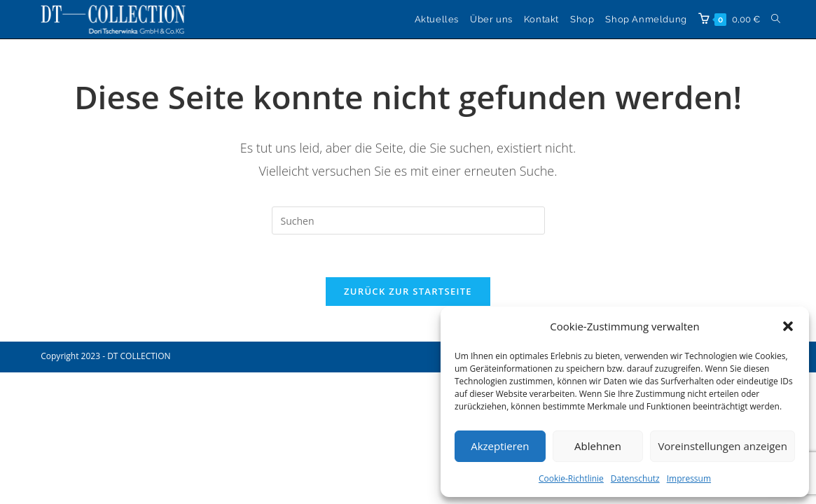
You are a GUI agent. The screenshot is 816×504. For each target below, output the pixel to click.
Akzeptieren (500, 446)
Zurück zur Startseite (408, 291)
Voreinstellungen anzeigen (722, 446)
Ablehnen (598, 446)
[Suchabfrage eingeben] (408, 220)
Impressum (689, 478)
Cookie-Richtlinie (571, 478)
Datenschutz (635, 478)
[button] (788, 326)
